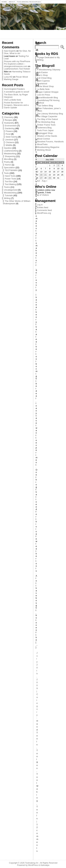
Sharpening (10, 156)
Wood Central (43, 139)
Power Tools (10, 179)
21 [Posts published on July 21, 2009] (45, 175)
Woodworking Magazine (48, 147)
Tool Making (10, 184)
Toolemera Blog (44, 128)
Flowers (9, 131)
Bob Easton (42, 72)
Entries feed (43, 207)
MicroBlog (9, 159)
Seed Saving (12, 137)
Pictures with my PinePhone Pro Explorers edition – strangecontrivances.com (17, 64)
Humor (8, 165)
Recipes (9, 120)
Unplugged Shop (45, 133)
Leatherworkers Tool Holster (17, 69)
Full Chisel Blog (44, 78)
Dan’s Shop (42, 75)
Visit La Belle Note (12, 100)
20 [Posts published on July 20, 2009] (41, 175)
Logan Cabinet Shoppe (48, 92)
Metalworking (10, 154)
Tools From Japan (45, 130)
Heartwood (42, 84)
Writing (7, 198)
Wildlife (9, 145)
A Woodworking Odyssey (49, 70)
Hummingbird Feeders (14, 89)
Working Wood (44, 150)
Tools (6, 173)
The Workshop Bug (46, 122)
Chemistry (9, 117)
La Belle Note (43, 89)
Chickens (10, 142)
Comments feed (44, 210)
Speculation (9, 168)
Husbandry (9, 123)
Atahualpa (45, 865)
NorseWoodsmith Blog (47, 98)
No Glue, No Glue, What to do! (17, 52)
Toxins (7, 187)
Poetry (7, 162)
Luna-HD (8, 77)
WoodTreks (42, 144)
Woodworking (10, 193)
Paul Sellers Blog (45, 106)
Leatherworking (11, 151)
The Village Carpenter (47, 116)
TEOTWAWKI (11, 170)
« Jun (38, 181)
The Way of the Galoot (47, 119)
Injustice (8, 148)
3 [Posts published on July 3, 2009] (58, 165)
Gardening (10, 128)
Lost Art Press (44, 95)
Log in (40, 205)
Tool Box (9, 181)
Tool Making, (37, 789)
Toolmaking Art (32, 863)
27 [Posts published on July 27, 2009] (41, 178)
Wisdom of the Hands (47, 136)
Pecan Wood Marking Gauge (16, 78)
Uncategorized (11, 190)
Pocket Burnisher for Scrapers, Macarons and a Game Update (16, 105)
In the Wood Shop (45, 86)
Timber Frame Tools (46, 125)
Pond (8, 134)
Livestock (9, 140)
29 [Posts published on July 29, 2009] (50, 178)
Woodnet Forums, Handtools (50, 142)
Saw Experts (10, 51)
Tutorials (9, 195)
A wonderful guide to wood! (17, 92)
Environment (11, 126)
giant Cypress (43, 81)
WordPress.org (44, 213)
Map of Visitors (42, 195)
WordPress (33, 865)
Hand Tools (10, 176)
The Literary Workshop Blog (50, 114)
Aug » (44, 181)
